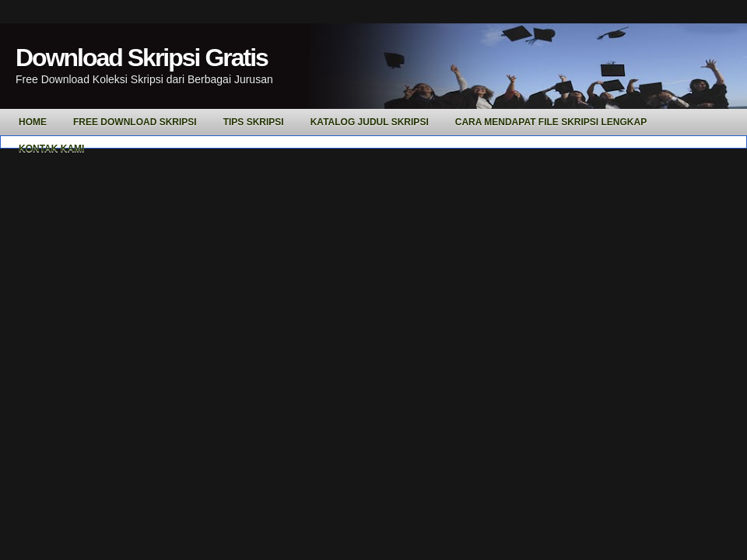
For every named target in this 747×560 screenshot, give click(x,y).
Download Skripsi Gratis (142, 58)
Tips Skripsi (254, 122)
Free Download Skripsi (135, 122)
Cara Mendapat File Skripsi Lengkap (551, 122)
